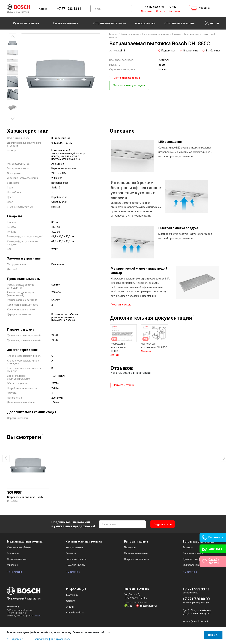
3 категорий (74, 572)
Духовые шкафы (75, 565)
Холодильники (145, 23)
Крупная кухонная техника (156, 34)
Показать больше (121, 302)
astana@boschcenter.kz (196, 621)
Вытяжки (177, 34)
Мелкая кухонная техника (25, 542)
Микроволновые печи (195, 565)
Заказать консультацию (129, 85)
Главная (113, 34)
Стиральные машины (180, 23)
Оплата (161, 11)
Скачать (115, 353)
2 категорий (191, 572)
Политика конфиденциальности (52, 639)
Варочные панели (76, 559)
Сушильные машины (136, 553)
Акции (215, 23)
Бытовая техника (66, 23)
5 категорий (15, 572)
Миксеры (12, 565)
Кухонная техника (26, 23)
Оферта (37, 616)
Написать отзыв (123, 383)
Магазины (72, 595)
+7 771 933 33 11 (69, 9)
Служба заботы (75, 613)
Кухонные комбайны (19, 547)
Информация (76, 589)
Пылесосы (130, 547)
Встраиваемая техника (109, 23)
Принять (213, 635)
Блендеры (13, 553)
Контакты (174, 11)
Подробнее (16, 639)
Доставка (147, 11)
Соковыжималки (17, 559)
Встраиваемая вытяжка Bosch (25, 497)
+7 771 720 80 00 (196, 599)
